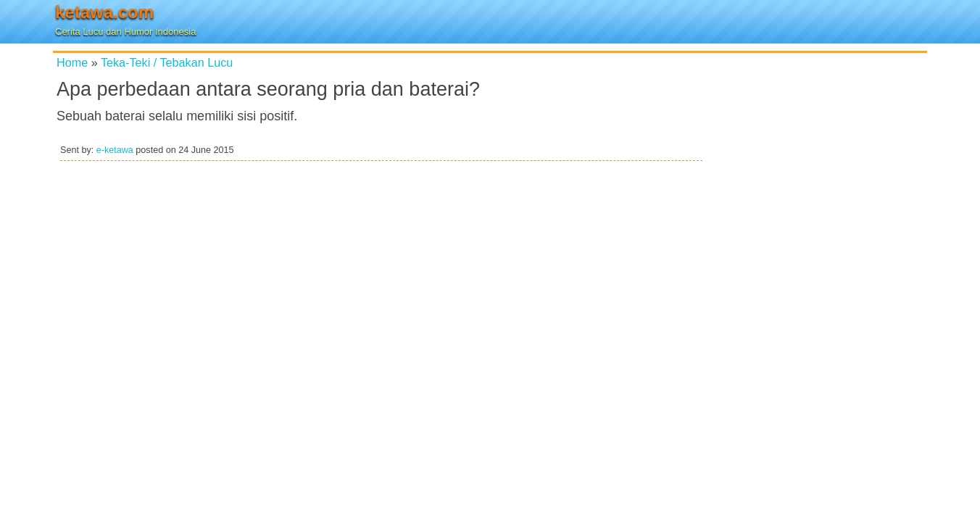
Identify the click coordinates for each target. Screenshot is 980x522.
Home (72, 62)
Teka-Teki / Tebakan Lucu (167, 62)
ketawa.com (104, 12)
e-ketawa (115, 150)
